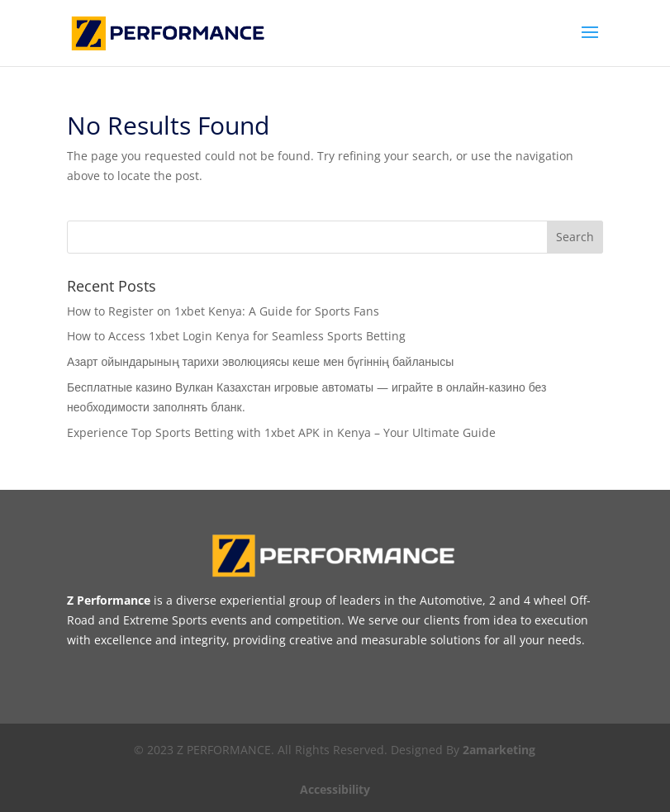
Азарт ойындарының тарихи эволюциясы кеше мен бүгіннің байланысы (260, 361)
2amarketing (499, 750)
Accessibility (335, 789)
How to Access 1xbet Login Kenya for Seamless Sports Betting (236, 336)
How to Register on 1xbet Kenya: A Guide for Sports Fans (223, 311)
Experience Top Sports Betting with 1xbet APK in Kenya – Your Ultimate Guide (281, 432)
